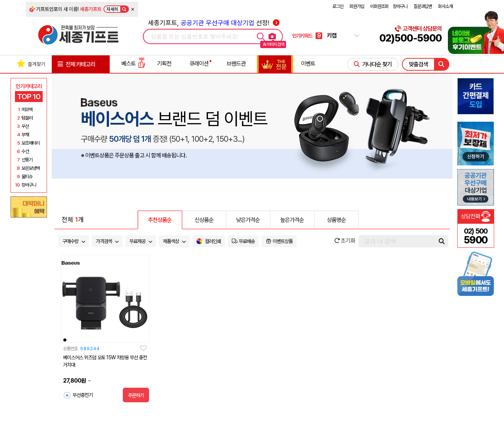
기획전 (164, 64)
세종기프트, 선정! (214, 23)
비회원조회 (379, 6)
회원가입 (357, 6)
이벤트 (308, 64)
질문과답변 (423, 6)
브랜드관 (236, 64)
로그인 (338, 6)
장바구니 (400, 6)
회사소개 (445, 6)
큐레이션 (199, 64)
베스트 (133, 64)
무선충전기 (83, 395)
